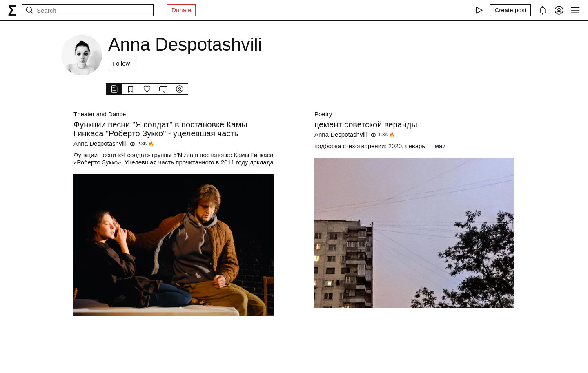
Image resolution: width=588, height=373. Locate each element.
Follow (121, 63)
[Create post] (510, 10)
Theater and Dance (100, 114)
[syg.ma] (12, 10)
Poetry (323, 114)
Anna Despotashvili (100, 143)
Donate (181, 10)
